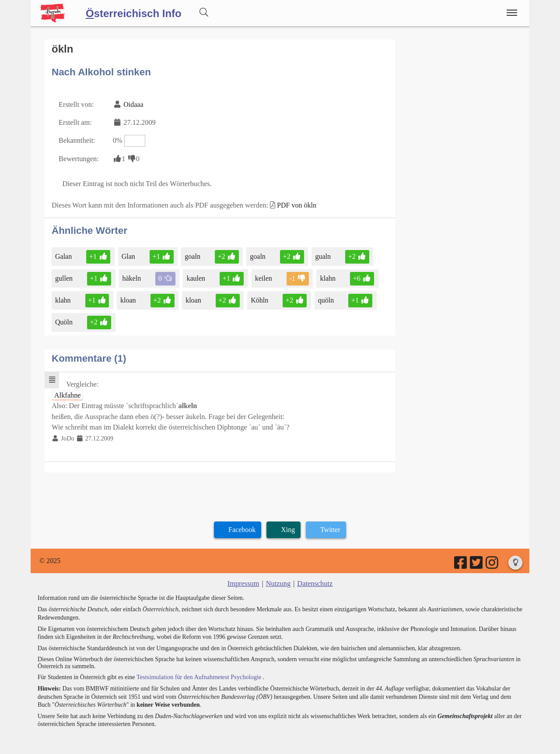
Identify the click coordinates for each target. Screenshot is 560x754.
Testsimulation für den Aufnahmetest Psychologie (198, 671)
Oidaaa (132, 104)
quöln (324, 297)
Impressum (244, 578)
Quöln (65, 319)
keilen (262, 276)
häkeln (132, 276)
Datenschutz (314, 578)
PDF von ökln (292, 203)
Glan (128, 254)
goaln (193, 254)
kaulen (196, 276)
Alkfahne (67, 391)
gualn (321, 254)
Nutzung (278, 578)
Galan (64, 254)
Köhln (258, 297)
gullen (65, 276)
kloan (128, 297)
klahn (326, 276)
